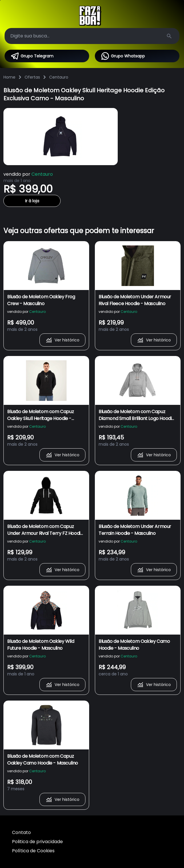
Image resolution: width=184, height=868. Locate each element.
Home (9, 77)
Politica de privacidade (37, 842)
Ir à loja (32, 201)
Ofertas (32, 77)
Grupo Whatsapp (123, 56)
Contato (21, 832)
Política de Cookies (33, 851)
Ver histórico (62, 340)
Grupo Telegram (32, 56)
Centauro (59, 77)
